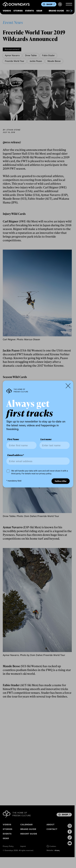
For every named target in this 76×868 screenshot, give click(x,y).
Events (30, 11)
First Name (13, 439)
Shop (51, 4)
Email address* (16, 455)
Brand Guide (56, 11)
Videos (7, 11)
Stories (18, 11)
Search (60, 4)
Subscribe (61, 481)
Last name (46, 439)
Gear (39, 11)
